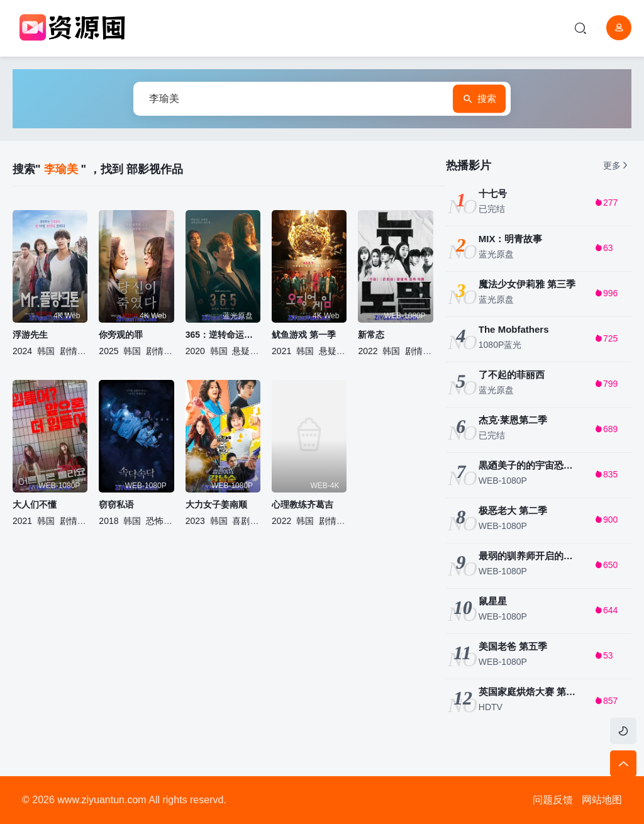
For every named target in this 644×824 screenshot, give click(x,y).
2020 (195, 351)
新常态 (371, 335)
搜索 (479, 99)
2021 (281, 351)
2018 (108, 521)
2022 (368, 351)
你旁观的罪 (121, 335)
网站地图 (602, 800)
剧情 (69, 351)
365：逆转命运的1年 (223, 335)
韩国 (46, 351)
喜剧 (241, 521)
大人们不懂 (35, 504)
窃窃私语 (116, 504)
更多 (616, 165)
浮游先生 (30, 335)
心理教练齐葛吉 (303, 504)
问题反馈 (553, 800)
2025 (108, 351)
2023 (195, 521)
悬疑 (241, 351)
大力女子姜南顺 (216, 504)
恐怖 (155, 521)
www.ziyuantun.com (102, 800)
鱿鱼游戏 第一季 (304, 335)
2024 (22, 351)
